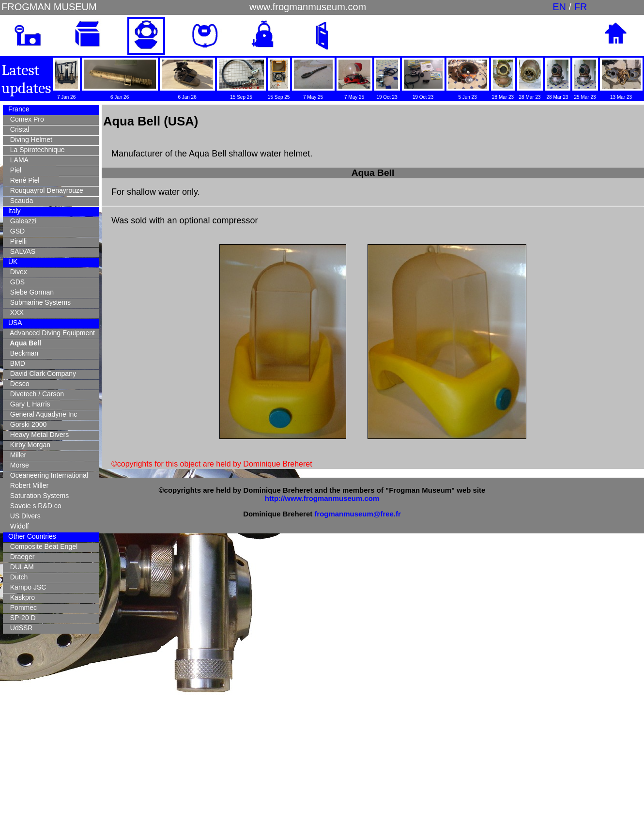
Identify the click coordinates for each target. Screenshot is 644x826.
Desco (18, 384)
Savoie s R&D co (34, 506)
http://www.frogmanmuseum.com (322, 498)
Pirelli (16, 241)
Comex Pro (25, 119)
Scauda (20, 201)
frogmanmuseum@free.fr (357, 514)
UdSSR (19, 628)
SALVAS (21, 251)
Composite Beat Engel (42, 546)
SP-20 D (21, 618)
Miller (16, 455)
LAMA (17, 160)
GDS (15, 282)
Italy (14, 211)
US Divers (23, 516)
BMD (16, 363)
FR (581, 7)
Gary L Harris (28, 404)
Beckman (22, 353)
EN (559, 7)
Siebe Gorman (30, 292)
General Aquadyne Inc (42, 414)
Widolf (18, 526)
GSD (15, 231)
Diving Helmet (29, 140)
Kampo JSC (26, 587)
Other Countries (31, 536)
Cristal (18, 129)
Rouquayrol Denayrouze (45, 190)
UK (12, 262)
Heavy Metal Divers (38, 435)
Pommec (22, 608)
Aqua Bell (24, 343)
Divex (17, 272)
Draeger (20, 557)
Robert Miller (27, 485)
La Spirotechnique (36, 150)
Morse (18, 465)
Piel (14, 170)
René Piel (23, 180)
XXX (15, 312)
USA (14, 323)
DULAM (20, 567)
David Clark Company (41, 374)
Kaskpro (21, 597)
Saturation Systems (38, 496)
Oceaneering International (47, 475)
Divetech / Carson (35, 394)
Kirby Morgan (28, 445)
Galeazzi (21, 221)
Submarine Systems (38, 302)
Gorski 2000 (26, 424)
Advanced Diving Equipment (51, 333)
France (18, 109)
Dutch (17, 577)
